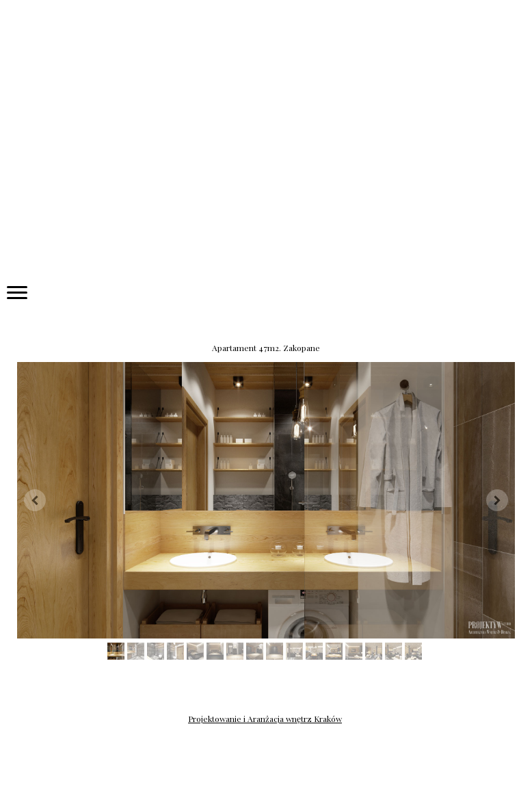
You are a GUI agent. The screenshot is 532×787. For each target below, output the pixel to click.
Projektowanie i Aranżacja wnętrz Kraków (265, 719)
